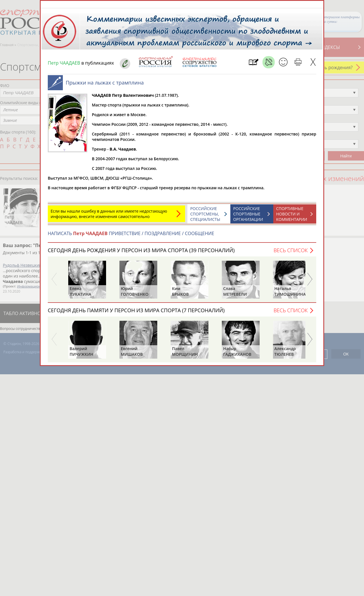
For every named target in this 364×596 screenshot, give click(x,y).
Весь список (291, 253)
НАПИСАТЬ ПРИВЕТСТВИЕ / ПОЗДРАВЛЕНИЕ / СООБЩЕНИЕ (131, 236)
